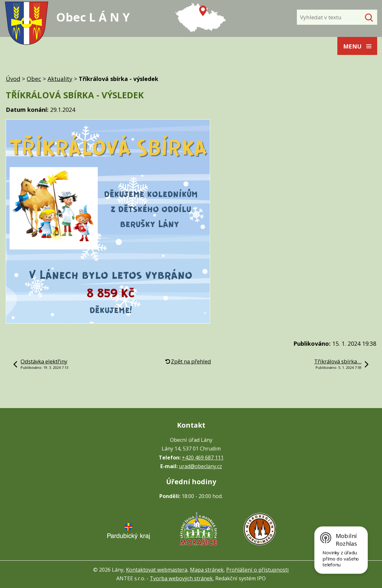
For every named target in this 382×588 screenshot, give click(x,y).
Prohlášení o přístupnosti (258, 570)
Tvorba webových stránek (181, 578)
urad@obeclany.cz (200, 466)
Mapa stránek (207, 570)
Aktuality (60, 79)
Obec (34, 79)
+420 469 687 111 (203, 458)
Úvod (13, 79)
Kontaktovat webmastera (157, 570)
